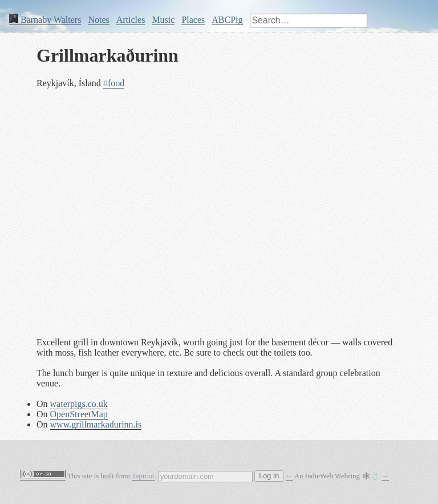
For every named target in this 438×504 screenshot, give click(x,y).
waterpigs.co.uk (79, 404)
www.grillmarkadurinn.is (96, 424)
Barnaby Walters (45, 20)
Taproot (143, 476)
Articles (131, 20)
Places (193, 20)
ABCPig (227, 20)
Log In (269, 476)
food (114, 83)
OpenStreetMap (79, 414)
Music (163, 20)
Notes (98, 20)
